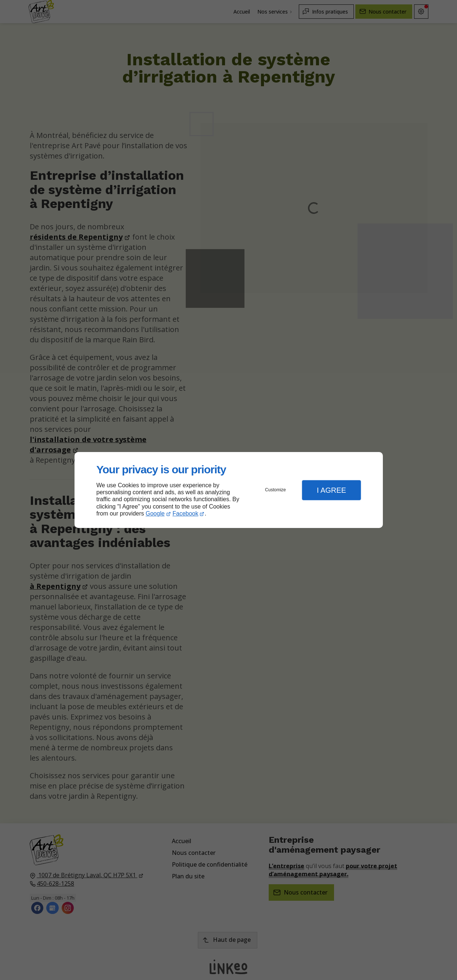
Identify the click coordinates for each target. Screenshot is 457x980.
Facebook (185, 513)
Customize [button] (275, 490)
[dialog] (229, 490)
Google (155, 513)
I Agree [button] (331, 490)
